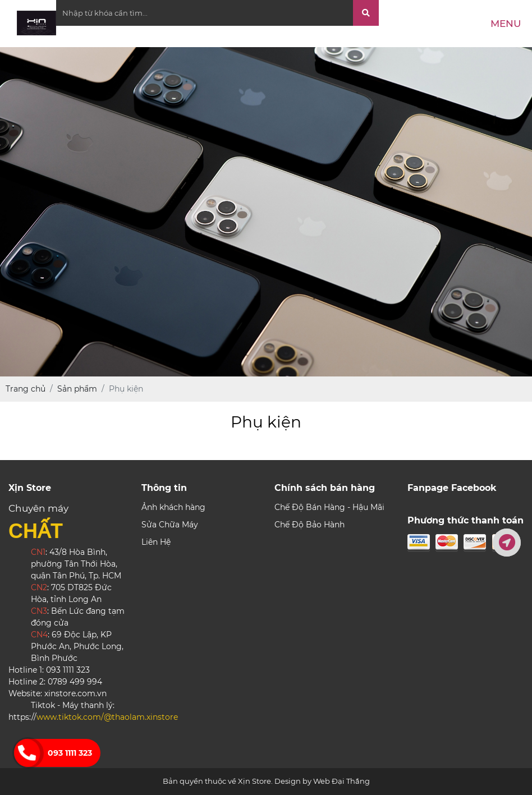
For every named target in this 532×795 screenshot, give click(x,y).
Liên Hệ (156, 542)
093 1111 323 (70, 753)
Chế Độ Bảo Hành (309, 525)
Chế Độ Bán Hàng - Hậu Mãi (329, 507)
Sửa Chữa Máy (170, 525)
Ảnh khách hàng (173, 507)
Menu (506, 24)
